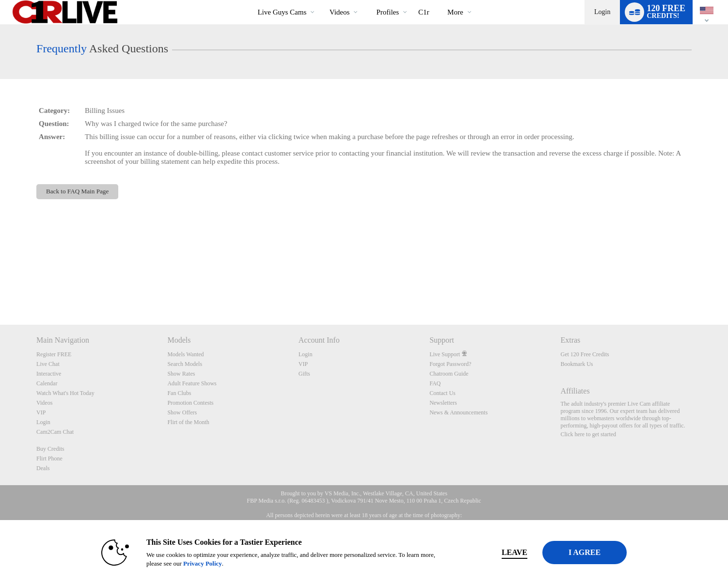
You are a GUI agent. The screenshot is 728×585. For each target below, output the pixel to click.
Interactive (49, 374)
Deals (43, 468)
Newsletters (443, 403)
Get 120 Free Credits (585, 354)
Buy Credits (50, 449)
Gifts (304, 374)
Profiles (388, 12)
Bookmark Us (577, 364)
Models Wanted (185, 354)
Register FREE (54, 354)
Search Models (185, 364)
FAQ (435, 383)
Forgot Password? (450, 364)
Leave (499, 552)
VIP (41, 412)
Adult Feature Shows (192, 383)
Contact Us (443, 393)
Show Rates (181, 374)
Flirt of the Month (188, 422)
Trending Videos (321, 0)
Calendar (47, 383)
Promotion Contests (190, 403)
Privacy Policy (188, 563)
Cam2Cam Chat (55, 432)
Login (602, 12)
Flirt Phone (49, 459)
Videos (340, 12)
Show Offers (182, 412)
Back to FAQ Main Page (77, 191)
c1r (424, 12)
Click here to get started (588, 434)
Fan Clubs (179, 393)
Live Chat (48, 364)
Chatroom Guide (449, 374)
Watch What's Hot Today (65, 393)
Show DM (0, 289)
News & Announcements (459, 412)
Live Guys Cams (282, 12)
